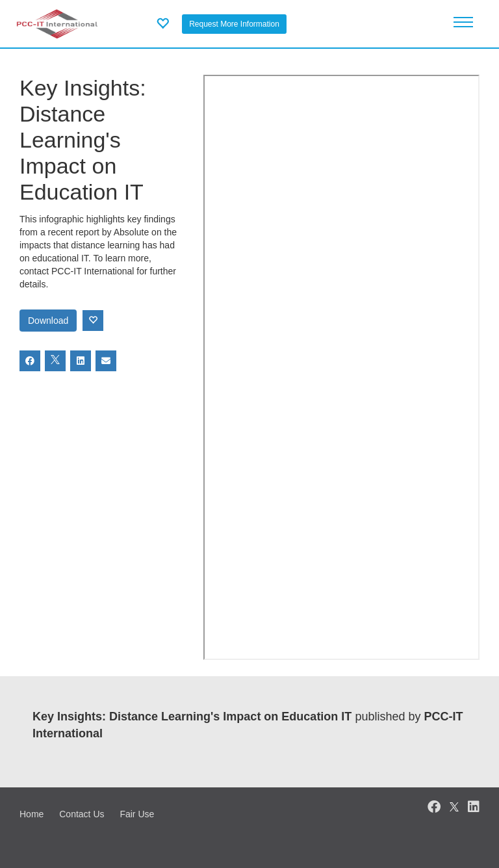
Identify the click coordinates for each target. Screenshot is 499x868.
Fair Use (137, 814)
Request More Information (234, 24)
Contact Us (82, 814)
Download (48, 321)
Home (32, 814)
